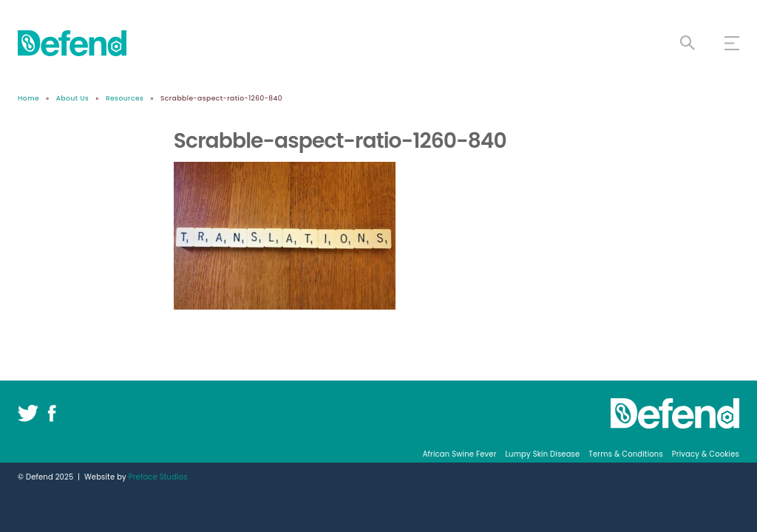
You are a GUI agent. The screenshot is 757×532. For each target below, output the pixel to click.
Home (28, 98)
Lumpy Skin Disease (543, 454)
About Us (73, 98)
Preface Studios (158, 477)
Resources (125, 98)
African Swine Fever (460, 454)
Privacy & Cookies (706, 454)
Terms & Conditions (625, 454)
